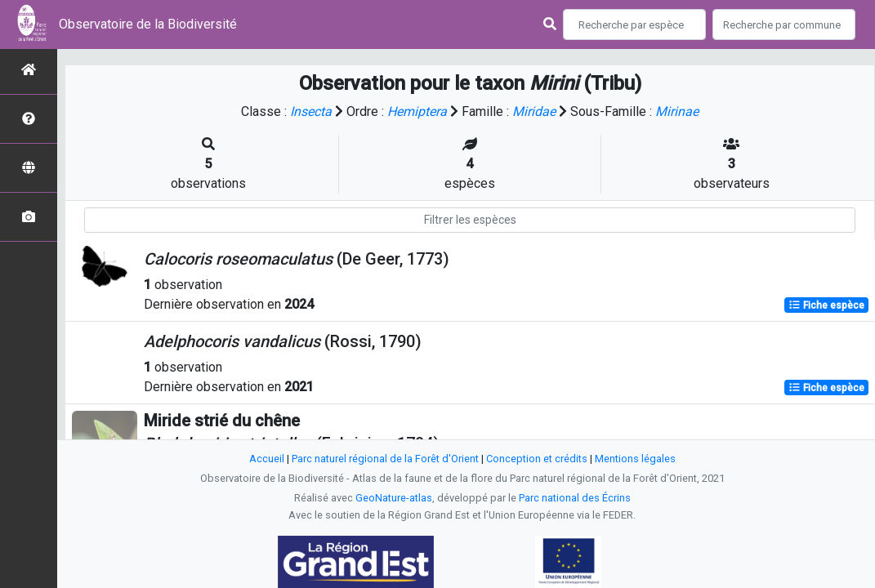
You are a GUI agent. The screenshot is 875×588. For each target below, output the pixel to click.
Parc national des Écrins (575, 498)
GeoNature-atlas (394, 498)
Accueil (267, 459)
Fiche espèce (826, 305)
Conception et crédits (537, 459)
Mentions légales (635, 459)
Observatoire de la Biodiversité (148, 24)
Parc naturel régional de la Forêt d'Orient (385, 459)
